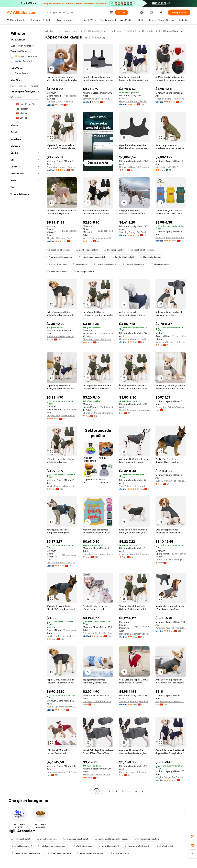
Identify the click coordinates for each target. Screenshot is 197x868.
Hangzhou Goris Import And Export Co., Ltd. (98, 554)
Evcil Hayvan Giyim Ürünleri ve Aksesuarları (132, 31)
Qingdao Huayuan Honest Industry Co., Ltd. (62, 415)
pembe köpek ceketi (87, 250)
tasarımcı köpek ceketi (137, 846)
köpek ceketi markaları (59, 853)
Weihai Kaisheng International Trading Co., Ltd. (134, 410)
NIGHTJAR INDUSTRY (167, 167)
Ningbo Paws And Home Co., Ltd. (171, 701)
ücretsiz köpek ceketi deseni (25, 853)
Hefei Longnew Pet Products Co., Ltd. (171, 238)
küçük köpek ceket (114, 250)
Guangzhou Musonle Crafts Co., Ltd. (134, 339)
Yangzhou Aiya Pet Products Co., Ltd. (171, 628)
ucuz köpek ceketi (109, 846)
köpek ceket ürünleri (59, 250)
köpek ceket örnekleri (142, 250)
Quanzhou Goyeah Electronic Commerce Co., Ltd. (171, 342)
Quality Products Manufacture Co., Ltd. (62, 486)
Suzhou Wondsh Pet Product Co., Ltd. (171, 481)
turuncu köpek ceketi (106, 264)
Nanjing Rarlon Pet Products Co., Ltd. (62, 636)
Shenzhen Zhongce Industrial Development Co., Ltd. (98, 413)
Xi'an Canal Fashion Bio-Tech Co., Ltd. (98, 775)
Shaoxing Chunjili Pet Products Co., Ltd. (134, 232)
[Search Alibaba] (77, 13)
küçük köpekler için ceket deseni (111, 839)
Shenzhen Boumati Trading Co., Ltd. (134, 772)
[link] (193, 837)
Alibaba (49, 31)
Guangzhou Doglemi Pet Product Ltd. (98, 633)
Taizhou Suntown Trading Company (171, 560)
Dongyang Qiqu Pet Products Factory (134, 167)
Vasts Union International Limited (98, 238)
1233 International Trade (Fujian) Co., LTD (62, 563)
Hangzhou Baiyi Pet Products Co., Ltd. (134, 634)
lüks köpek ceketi (160, 264)
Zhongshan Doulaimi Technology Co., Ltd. (62, 167)
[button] (112, 13)
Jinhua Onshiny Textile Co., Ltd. (98, 99)
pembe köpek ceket (134, 264)
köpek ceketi (81, 264)
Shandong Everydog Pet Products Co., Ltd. (134, 701)
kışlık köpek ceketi (57, 272)
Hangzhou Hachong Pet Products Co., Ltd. (134, 101)
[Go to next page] (142, 791)
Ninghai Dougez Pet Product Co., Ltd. (171, 777)
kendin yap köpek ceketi (76, 839)
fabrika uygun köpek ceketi (52, 846)
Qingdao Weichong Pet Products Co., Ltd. (62, 238)
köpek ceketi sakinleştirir (92, 257)
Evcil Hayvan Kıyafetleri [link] (171, 31)
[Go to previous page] (90, 791)
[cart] (152, 13)
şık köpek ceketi (165, 846)
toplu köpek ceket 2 (21, 846)
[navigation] (25, 412)
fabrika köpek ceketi (123, 257)
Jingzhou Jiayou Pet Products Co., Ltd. (134, 554)
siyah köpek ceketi (84, 272)
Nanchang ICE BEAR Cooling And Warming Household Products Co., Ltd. (98, 701)
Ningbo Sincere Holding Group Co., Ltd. (171, 99)
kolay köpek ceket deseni (90, 853)
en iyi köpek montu (120, 853)
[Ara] (121, 13)
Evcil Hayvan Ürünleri (68, 31)
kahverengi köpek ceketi (60, 257)
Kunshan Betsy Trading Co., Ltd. (62, 102)
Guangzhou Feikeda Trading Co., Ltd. (171, 407)
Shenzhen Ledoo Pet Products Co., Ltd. (98, 339)
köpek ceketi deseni (151, 257)
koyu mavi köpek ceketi (146, 839)
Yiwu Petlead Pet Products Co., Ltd (134, 486)
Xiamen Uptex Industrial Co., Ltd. (62, 707)
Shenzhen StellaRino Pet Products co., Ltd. (62, 336)
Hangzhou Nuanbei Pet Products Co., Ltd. (62, 772)
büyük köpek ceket (83, 846)
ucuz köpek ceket (57, 264)
